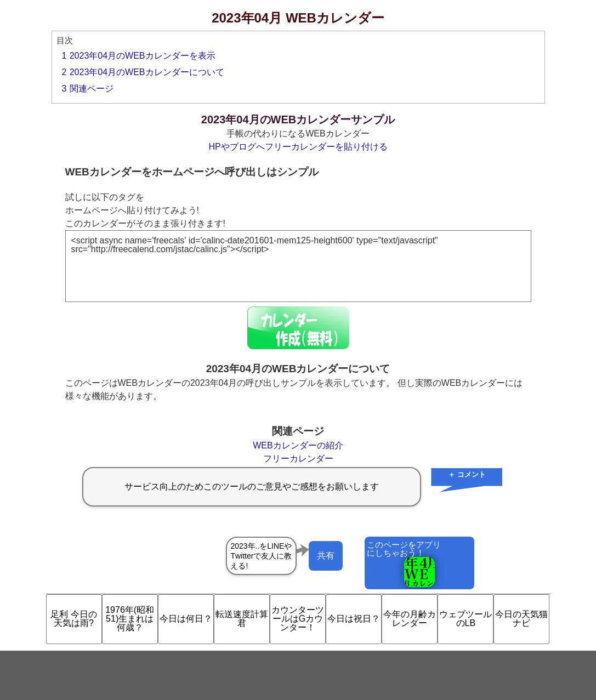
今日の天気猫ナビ (521, 619)
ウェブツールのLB (466, 619)
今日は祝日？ (354, 619)
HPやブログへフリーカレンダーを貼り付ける (298, 147)
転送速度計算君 (242, 619)
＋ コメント (467, 474)
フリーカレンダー (298, 459)
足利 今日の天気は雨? (73, 619)
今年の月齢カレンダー (410, 619)
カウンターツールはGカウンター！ (298, 619)
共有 (326, 556)
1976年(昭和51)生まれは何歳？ (130, 619)
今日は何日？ (186, 619)
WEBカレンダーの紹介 (298, 445)
